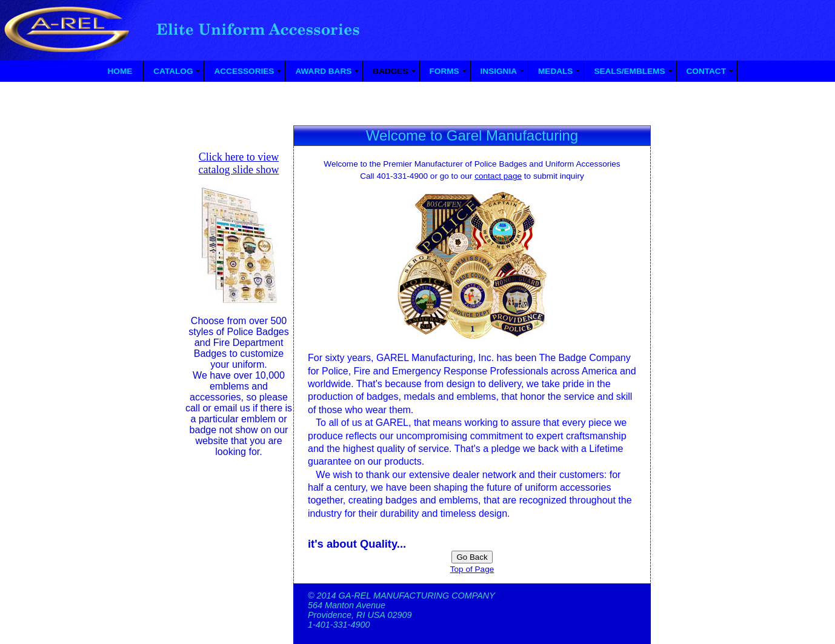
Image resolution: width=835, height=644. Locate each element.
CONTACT (706, 71)
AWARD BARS (323, 71)
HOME (120, 71)
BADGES (390, 71)
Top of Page (472, 569)
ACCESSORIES (244, 71)
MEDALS (555, 71)
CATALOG (173, 71)
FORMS (444, 71)
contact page (498, 176)
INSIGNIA (499, 71)
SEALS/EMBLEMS (629, 71)
